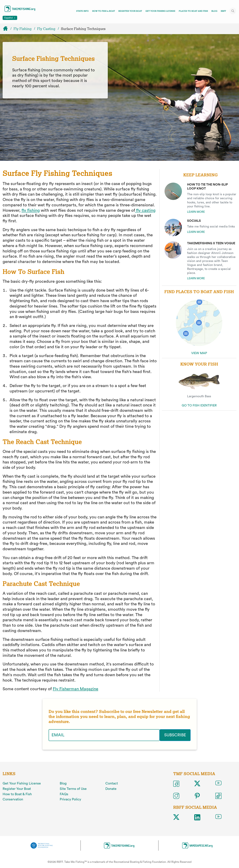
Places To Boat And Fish (193, 11)
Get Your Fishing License (160, 11)
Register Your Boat (130, 11)
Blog (214, 11)
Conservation (13, 799)
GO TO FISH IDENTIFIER (199, 405)
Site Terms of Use (73, 789)
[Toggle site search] (233, 11)
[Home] (7, 29)
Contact (112, 783)
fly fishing (31, 211)
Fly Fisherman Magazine (76, 689)
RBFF (223, 11)
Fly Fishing (23, 29)
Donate (111, 789)
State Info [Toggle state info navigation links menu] (82, 11)
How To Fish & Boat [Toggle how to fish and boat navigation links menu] (104, 11)
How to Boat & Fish (17, 794)
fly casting (145, 211)
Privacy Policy (70, 799)
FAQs (64, 794)
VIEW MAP (199, 353)
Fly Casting (46, 29)
